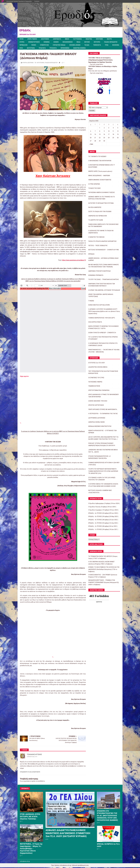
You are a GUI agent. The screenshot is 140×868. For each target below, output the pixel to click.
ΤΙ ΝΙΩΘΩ (91, 301)
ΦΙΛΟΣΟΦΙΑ (43, 49)
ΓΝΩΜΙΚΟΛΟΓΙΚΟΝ (94, 387)
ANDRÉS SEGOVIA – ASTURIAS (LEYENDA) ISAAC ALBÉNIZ (103, 260)
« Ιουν (91, 145)
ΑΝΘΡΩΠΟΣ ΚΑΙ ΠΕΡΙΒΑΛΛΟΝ (98, 216)
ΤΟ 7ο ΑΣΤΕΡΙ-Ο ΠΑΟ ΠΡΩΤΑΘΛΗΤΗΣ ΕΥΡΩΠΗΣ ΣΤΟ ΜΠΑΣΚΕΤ (103, 339)
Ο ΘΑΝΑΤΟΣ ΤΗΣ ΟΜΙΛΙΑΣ (96, 238)
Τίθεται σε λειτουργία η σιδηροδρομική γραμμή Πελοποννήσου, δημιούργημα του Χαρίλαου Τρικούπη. (101, 61)
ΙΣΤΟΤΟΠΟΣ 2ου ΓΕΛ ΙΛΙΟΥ (97, 363)
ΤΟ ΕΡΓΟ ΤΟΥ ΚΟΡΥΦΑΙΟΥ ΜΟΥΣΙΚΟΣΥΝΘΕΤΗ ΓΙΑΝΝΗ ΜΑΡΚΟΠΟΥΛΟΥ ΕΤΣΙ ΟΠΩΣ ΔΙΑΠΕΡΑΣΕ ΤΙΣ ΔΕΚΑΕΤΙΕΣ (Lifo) (103, 472)
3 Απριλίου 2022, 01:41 (32, 757)
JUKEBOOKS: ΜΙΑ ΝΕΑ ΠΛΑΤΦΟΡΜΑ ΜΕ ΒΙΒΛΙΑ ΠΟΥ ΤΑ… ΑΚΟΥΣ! (103, 451)
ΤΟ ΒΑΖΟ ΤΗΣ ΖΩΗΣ (94, 189)
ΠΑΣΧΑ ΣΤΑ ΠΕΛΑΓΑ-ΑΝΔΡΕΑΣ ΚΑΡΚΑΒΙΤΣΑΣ (102, 242)
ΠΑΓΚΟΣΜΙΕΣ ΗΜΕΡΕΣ (95, 382)
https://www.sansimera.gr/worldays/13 (74, 261)
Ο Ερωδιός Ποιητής (94, 507)
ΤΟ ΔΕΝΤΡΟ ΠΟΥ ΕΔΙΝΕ (96, 221)
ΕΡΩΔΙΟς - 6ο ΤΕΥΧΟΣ (95, 514)
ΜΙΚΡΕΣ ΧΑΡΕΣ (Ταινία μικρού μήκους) (100, 172)
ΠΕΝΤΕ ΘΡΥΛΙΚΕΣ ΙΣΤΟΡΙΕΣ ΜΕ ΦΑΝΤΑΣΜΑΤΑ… (103, 410)
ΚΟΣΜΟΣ (58, 42)
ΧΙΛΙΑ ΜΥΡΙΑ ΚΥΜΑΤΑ (95, 323)
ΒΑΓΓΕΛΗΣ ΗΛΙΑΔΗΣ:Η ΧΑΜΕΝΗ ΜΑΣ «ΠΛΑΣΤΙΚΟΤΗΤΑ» (100, 492)
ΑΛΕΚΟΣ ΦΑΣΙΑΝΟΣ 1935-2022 (98, 402)
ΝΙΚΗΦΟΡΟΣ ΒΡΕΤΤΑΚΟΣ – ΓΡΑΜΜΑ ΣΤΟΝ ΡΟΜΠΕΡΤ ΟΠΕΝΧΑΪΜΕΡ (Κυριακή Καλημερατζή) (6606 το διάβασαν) (104, 583)
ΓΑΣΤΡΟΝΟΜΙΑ (80, 39)
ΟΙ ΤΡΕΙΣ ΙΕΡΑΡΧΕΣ (94, 185)
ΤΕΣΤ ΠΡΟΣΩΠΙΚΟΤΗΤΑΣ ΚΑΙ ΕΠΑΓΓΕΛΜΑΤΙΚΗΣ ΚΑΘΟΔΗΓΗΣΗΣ (103, 373)
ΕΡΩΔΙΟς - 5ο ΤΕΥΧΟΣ (95, 517)
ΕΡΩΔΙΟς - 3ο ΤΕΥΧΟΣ (95, 524)
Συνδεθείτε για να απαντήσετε (30, 773)
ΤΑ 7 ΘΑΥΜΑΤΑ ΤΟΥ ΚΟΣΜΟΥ (97, 157)
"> (21, 424)
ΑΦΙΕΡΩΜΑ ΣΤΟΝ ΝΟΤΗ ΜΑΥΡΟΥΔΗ (100, 272)
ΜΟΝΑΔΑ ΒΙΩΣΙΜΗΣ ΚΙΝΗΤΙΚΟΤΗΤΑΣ (100, 427)
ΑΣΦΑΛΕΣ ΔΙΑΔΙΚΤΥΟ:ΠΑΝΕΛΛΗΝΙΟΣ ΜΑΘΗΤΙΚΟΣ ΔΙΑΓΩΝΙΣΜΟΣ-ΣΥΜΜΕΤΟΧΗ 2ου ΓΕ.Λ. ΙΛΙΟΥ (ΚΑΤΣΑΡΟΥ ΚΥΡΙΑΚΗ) (68, 834)
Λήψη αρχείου (24, 377)
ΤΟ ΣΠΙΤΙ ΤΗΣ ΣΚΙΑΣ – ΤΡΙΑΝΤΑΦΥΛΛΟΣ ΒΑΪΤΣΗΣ (104, 280)
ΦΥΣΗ (53, 49)
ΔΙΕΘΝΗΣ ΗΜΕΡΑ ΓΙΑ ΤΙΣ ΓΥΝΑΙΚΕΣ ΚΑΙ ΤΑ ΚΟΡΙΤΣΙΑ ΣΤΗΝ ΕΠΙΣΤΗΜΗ (102, 198)
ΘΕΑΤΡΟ (114, 39)
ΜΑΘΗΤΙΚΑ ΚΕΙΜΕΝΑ (114, 49)
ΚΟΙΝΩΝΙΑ (48, 42)
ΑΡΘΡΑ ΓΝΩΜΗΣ (33, 39)
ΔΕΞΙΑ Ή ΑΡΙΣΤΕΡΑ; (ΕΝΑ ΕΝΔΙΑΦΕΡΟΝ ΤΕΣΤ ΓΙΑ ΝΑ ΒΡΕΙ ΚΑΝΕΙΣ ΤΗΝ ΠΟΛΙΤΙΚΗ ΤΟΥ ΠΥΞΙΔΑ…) (103, 439)
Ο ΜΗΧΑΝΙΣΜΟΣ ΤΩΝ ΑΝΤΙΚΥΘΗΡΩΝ (100, 161)
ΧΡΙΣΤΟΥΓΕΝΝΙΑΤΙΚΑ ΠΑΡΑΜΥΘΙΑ (99, 391)
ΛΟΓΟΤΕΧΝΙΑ (40, 63)
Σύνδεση (37, 1)
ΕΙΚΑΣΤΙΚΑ (92, 39)
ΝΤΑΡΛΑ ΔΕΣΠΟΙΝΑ (28, 63)
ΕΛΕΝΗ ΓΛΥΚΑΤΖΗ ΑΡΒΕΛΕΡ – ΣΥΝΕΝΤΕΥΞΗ (102, 333)
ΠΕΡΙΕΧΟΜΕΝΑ (98, 49)
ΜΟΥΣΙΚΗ (90, 42)
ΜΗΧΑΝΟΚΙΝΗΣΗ (70, 42)
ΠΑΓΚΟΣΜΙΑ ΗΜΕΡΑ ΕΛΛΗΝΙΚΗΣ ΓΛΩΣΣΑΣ (102, 193)
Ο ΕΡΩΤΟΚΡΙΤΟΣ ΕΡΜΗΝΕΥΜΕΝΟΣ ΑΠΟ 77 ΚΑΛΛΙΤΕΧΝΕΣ (102, 167)
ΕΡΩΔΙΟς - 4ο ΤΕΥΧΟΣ (95, 520)
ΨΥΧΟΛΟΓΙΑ (86, 49)
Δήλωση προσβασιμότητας (80, 866)
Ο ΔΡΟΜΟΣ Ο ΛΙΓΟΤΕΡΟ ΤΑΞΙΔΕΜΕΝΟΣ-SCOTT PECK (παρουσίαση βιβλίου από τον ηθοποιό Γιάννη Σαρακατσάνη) (104, 312)
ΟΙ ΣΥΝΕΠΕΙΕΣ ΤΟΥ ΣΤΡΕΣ (96, 378)
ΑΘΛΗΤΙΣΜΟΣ (46, 39)
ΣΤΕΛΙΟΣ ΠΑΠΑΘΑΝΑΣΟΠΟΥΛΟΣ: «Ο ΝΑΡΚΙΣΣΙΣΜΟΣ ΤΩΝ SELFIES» (99, 458)
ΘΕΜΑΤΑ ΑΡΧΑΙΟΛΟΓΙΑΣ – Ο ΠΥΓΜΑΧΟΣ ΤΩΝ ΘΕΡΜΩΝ (102, 432)
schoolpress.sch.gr (25, 862)
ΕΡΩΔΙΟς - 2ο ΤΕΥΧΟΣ (95, 527)
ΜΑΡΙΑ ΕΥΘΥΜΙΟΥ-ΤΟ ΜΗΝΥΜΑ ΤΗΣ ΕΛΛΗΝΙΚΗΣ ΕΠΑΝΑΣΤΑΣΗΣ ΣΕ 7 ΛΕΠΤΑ (103, 328)
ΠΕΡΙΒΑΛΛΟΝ (42, 45)
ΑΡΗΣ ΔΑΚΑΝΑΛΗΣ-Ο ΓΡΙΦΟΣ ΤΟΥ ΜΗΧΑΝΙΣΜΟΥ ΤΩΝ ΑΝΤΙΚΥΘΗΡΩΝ (104, 396)
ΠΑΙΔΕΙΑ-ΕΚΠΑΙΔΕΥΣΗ (27, 45)
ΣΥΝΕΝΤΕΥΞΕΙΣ (64, 45)
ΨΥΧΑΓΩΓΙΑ (75, 49)
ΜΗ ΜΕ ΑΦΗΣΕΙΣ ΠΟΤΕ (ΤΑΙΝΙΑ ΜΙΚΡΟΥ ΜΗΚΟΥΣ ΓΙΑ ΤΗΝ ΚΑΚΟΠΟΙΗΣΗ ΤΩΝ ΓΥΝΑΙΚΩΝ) (104, 266)
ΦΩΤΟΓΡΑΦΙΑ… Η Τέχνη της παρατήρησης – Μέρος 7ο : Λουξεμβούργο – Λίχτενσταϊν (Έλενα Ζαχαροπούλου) (31, 849)
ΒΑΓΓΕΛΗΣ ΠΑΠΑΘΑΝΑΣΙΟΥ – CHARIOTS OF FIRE (104, 250)
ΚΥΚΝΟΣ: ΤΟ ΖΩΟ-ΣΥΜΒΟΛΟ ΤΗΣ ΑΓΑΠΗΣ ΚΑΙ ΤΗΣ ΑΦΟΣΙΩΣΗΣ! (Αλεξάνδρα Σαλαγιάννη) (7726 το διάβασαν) (104, 570)
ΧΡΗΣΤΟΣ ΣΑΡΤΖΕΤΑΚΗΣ (96, 406)
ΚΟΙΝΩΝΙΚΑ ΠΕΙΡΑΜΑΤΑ (96, 276)
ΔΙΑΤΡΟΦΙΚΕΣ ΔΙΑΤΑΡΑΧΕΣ (97, 418)
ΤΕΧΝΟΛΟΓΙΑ (24, 49)
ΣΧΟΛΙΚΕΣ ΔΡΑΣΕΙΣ (96, 45)
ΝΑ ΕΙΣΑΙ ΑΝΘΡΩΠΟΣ (95, 208)
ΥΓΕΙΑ (34, 49)
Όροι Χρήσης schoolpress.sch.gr (61, 866)
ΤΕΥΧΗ (22, 39)
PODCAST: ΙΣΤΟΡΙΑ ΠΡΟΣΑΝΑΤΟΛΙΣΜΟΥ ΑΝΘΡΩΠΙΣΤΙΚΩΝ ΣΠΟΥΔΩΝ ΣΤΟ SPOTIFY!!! (102, 445)
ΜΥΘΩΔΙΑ (91, 255)
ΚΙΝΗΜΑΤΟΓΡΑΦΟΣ (35, 42)
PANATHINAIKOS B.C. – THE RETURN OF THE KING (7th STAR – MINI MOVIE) (104, 351)
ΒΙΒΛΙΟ (69, 39)
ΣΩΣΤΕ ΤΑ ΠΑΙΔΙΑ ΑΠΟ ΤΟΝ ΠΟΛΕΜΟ (100, 212)
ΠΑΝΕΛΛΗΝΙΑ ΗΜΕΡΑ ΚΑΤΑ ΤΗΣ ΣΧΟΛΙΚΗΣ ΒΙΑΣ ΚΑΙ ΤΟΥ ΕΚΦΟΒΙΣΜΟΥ (103, 226)
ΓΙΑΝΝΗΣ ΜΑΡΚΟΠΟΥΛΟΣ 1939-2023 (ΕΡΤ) (102, 318)
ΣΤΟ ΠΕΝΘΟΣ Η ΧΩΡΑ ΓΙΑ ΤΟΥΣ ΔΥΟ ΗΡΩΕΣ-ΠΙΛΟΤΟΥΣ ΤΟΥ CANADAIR (102, 479)
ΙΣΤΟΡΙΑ (22, 42)
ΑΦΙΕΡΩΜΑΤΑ (59, 39)
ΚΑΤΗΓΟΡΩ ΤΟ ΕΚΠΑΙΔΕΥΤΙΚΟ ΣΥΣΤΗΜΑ (101, 204)
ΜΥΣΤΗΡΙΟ (101, 42)
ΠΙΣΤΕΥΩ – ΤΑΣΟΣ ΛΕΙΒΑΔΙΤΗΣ (98, 246)
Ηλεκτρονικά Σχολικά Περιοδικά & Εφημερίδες (19, 1)
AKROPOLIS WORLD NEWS (96, 423)
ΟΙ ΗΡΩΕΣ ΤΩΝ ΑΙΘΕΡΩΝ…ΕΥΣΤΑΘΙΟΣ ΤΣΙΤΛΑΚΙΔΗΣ (104, 291)
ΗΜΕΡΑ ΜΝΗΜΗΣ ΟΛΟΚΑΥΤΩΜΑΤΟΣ (100, 180)
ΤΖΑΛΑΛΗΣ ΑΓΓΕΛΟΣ (34, 755)
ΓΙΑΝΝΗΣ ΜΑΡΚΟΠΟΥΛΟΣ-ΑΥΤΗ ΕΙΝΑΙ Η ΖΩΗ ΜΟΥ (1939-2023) (104, 464)
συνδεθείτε (41, 782)
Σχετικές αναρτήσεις (97, 65)
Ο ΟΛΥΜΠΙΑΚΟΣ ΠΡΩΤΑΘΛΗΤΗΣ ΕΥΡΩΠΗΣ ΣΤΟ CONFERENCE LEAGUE (103, 345)
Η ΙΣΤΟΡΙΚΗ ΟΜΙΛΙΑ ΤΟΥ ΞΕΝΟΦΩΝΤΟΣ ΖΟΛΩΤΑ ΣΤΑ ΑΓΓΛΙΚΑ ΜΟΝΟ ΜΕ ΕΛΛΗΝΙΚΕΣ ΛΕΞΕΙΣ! (103, 486)
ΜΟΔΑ (81, 42)
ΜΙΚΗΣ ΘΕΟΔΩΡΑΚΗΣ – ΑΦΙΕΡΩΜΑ (99, 176)
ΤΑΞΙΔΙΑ (109, 45)
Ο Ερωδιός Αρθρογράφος (96, 504)
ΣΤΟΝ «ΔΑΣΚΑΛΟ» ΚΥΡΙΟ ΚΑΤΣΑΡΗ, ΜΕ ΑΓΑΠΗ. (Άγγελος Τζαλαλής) (30, 817)
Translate (92, 111)
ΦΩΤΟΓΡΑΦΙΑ (63, 49)
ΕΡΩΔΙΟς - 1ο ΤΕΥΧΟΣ (95, 530)
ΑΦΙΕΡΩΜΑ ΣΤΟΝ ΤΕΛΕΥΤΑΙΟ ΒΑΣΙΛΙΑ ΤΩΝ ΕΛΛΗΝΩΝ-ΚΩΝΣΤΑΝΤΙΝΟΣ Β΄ (102, 285)
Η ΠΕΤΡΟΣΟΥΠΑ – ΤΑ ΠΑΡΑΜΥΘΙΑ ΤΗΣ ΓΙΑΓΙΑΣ (103, 414)
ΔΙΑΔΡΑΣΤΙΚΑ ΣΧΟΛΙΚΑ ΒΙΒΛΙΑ (98, 368)
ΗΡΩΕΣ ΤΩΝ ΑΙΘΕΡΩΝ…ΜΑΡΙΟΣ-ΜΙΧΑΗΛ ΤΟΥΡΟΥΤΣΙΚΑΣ (101, 296)
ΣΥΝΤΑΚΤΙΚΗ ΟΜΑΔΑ (79, 45)
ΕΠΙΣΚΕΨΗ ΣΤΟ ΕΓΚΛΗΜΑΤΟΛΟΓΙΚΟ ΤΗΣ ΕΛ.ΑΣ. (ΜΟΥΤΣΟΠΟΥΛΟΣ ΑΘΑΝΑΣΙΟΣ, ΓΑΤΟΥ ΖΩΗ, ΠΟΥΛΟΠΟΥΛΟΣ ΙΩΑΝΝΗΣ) (107, 816)
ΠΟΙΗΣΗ (53, 45)
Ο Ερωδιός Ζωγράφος (95, 511)
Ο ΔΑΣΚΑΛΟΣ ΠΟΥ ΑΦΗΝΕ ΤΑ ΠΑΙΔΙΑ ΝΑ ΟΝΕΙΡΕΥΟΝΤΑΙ (101, 232)
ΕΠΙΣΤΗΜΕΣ (103, 39)
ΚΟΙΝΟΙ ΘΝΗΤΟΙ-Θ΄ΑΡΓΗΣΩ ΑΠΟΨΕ (99, 306)
